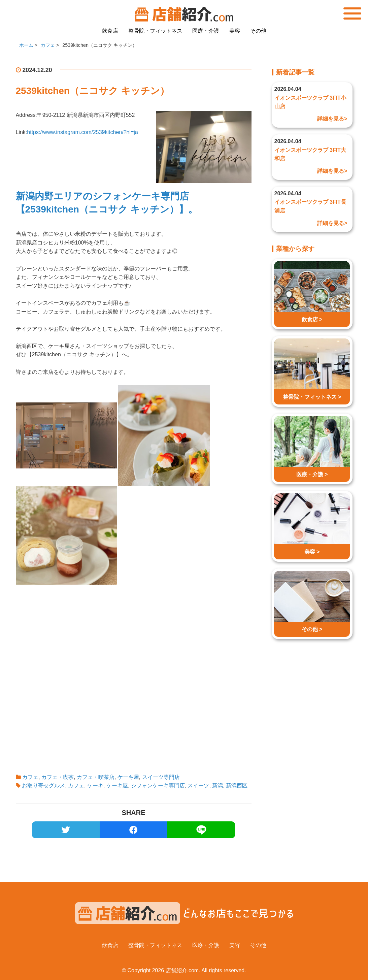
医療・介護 (206, 31)
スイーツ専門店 (161, 777)
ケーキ (95, 786)
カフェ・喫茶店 (96, 777)
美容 (235, 31)
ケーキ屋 (128, 777)
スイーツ (198, 786)
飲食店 (110, 31)
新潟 (218, 786)
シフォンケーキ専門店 (158, 786)
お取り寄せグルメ (43, 786)
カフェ (30, 777)
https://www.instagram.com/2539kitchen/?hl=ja (82, 132)
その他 (258, 31)
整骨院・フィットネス (155, 31)
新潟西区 (237, 786)
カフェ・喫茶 (58, 777)
